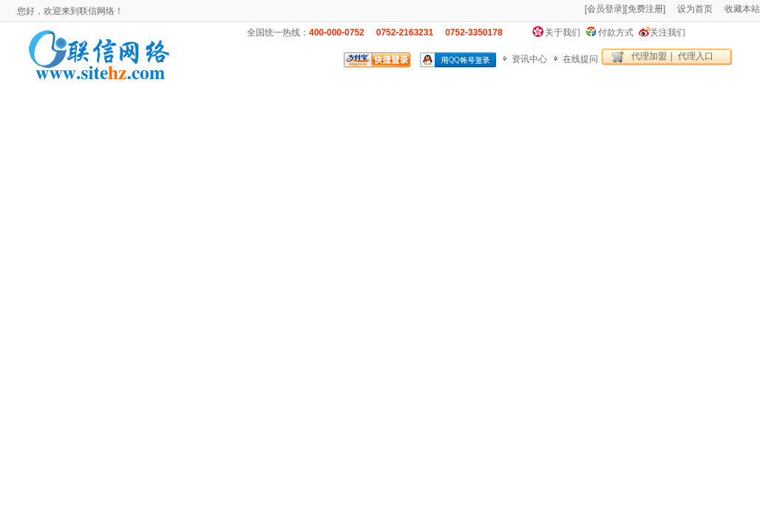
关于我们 (563, 33)
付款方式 (616, 33)
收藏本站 (742, 9)
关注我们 (668, 33)
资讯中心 (529, 59)
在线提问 (580, 59)
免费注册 (645, 9)
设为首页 (695, 9)
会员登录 (605, 9)
